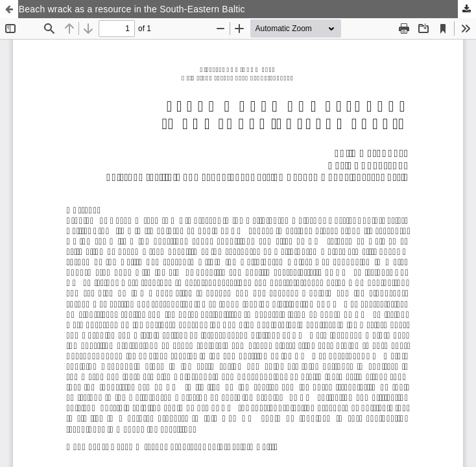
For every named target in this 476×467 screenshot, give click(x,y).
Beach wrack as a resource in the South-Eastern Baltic (132, 9)
